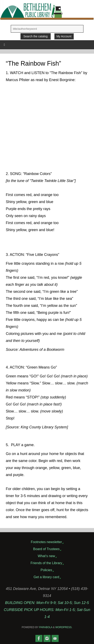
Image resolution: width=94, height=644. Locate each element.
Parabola (46, 627)
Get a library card (46, 577)
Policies (46, 570)
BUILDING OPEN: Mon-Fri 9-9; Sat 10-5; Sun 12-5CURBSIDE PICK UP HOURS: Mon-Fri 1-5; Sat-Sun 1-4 (47, 610)
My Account (64, 36)
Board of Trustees (46, 549)
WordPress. (64, 627)
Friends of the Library (46, 563)
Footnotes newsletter (46, 542)
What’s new (46, 556)
